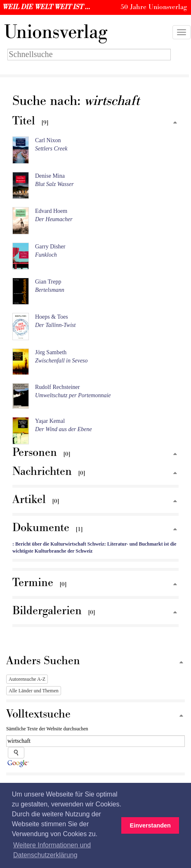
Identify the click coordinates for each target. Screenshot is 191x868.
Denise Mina (50, 176)
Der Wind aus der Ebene (64, 429)
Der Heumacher (54, 219)
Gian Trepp (48, 282)
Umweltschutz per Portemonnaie (73, 395)
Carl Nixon (48, 140)
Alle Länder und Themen (34, 691)
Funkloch (46, 255)
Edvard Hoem (51, 211)
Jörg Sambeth (51, 352)
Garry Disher (50, 247)
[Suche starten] (16, 753)
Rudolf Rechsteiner (57, 387)
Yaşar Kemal (50, 421)
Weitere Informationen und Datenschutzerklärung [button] (52, 850)
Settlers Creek (51, 149)
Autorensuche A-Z (27, 679)
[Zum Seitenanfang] (175, 123)
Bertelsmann (50, 290)
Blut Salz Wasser (54, 184)
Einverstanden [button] (150, 825)
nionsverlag (56, 32)
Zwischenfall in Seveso (61, 361)
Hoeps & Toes (52, 317)
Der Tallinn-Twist (55, 325)
